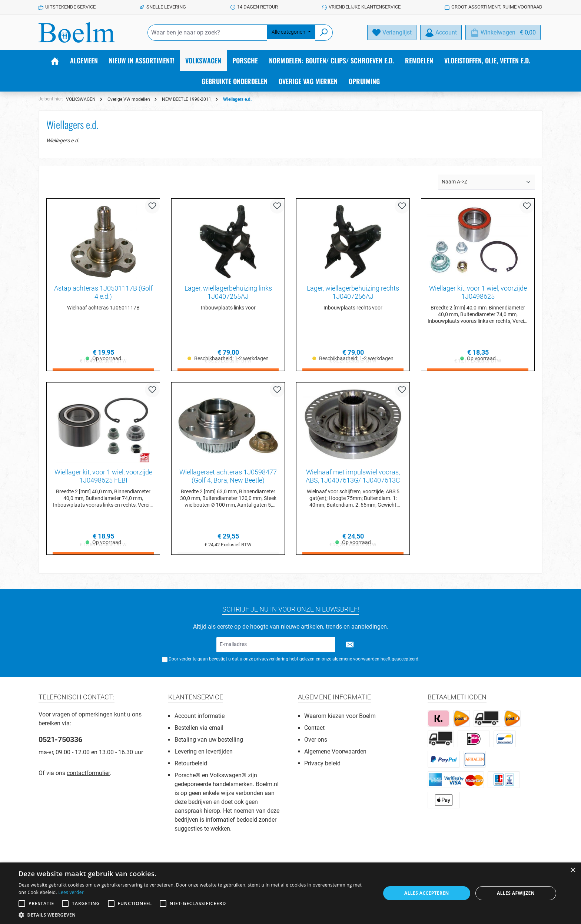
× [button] (573, 870)
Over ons (316, 740)
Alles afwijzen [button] (516, 893)
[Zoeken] (324, 33)
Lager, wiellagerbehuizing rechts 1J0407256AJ (353, 292)
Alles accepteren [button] (427, 893)
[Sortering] (487, 182)
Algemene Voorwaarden (335, 751)
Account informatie (200, 716)
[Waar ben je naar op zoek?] (207, 33)
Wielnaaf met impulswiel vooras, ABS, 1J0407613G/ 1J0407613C (353, 476)
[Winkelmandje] (503, 32)
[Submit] (350, 645)
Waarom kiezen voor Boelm (340, 716)
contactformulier (88, 773)
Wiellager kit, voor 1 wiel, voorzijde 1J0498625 (478, 292)
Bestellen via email (199, 728)
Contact (314, 728)
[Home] (55, 60)
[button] (194, 915)
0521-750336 (60, 739)
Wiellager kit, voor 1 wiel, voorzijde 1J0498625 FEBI (103, 476)
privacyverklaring (271, 659)
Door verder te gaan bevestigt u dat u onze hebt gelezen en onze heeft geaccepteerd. (294, 659)
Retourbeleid (191, 763)
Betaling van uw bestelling (209, 740)
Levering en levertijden (204, 751)
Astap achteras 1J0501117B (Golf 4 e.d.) (103, 292)
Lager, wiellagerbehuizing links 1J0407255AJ (228, 292)
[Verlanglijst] (392, 32)
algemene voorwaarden (356, 659)
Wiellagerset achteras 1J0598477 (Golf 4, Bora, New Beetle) (228, 476)
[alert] (290, 893)
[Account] (441, 32)
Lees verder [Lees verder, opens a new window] (71, 892)
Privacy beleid (322, 763)
